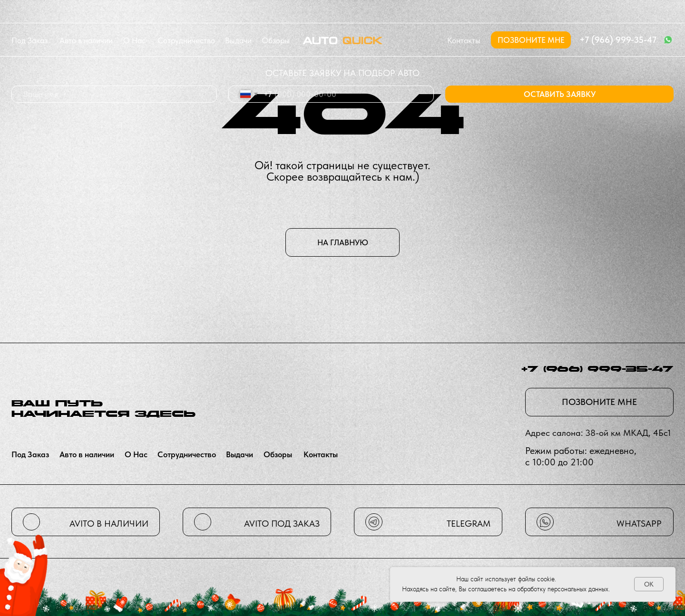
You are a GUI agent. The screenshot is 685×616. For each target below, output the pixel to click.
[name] (114, 94)
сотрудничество (186, 40)
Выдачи (238, 40)
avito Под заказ (282, 524)
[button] (531, 40)
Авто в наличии (86, 40)
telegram (469, 524)
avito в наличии (109, 524)
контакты (464, 40)
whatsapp (639, 524)
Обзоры (276, 40)
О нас (134, 40)
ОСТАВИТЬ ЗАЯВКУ (560, 94)
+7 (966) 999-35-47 (618, 40)
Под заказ (29, 40)
